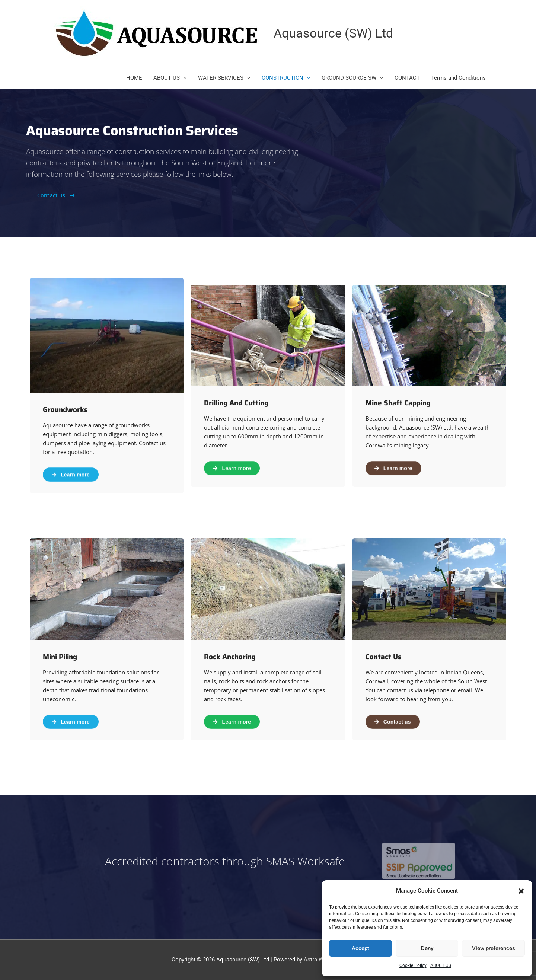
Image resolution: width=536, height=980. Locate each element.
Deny (427, 948)
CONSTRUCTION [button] (283, 78)
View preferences (494, 948)
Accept (360, 948)
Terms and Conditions (458, 78)
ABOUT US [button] (167, 78)
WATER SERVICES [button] (221, 78)
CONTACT (407, 78)
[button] (521, 891)
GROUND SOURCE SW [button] (349, 78)
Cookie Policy (413, 965)
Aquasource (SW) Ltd (335, 33)
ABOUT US (441, 965)
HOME (134, 78)
